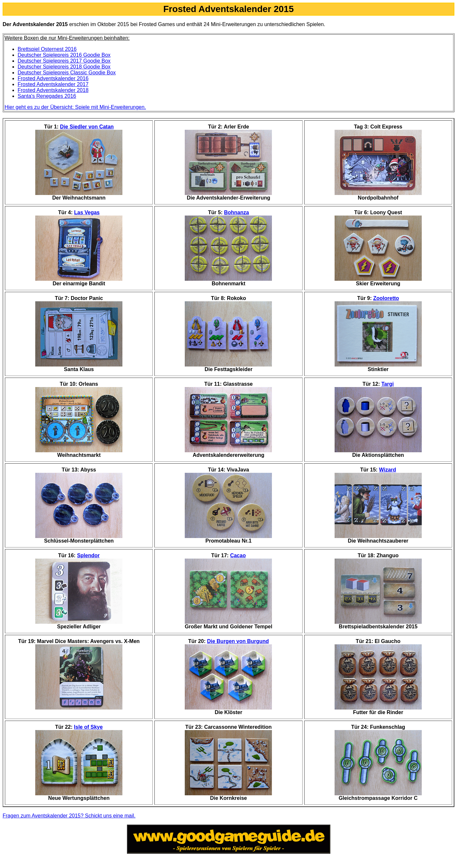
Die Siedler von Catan (87, 127)
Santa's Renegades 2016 (47, 96)
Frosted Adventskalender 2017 (53, 84)
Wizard (387, 470)
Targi (387, 384)
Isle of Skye (88, 727)
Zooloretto (386, 298)
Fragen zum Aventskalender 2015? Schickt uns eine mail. (69, 816)
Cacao (238, 555)
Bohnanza (236, 212)
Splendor (88, 555)
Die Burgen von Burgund (238, 641)
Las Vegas (87, 212)
